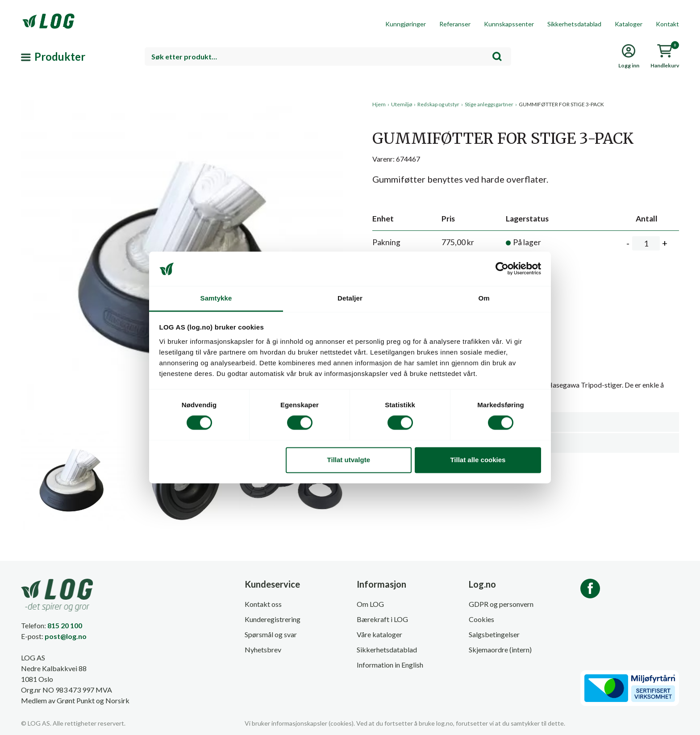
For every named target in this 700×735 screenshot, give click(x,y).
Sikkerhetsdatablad (574, 24)
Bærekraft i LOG (382, 619)
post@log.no (66, 636)
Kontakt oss (263, 604)
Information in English (390, 665)
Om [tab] (484, 298)
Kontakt (667, 24)
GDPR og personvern (501, 604)
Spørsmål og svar (271, 634)
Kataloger (629, 24)
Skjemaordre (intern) (500, 649)
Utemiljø (402, 104)
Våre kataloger (379, 634)
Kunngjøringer (406, 24)
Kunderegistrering (273, 619)
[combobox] (328, 56)
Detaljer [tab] (350, 298)
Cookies (481, 619)
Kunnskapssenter (509, 24)
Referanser (455, 24)
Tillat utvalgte (349, 460)
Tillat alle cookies (478, 460)
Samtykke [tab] (216, 298)
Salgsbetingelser (494, 634)
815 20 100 (65, 625)
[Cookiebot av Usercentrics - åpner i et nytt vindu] (502, 269)
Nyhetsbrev (263, 649)
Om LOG (370, 604)
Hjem (379, 104)
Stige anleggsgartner (489, 104)
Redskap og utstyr (438, 104)
